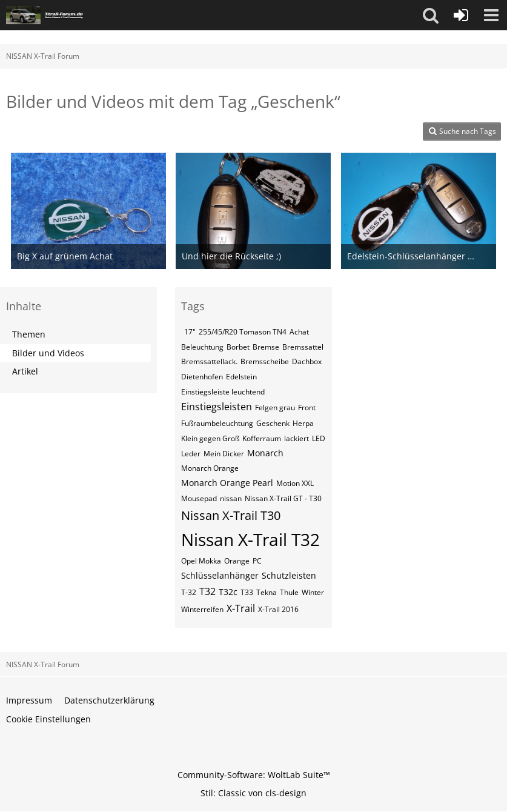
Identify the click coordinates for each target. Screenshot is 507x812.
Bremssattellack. (209, 361)
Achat (299, 332)
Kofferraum (262, 438)
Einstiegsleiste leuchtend (223, 392)
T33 (247, 592)
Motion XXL (295, 483)
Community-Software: (254, 775)
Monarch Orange (210, 468)
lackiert (297, 438)
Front (307, 408)
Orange (237, 561)
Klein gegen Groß (210, 438)
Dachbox (307, 361)
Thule (289, 592)
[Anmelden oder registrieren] (461, 15)
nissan (231, 498)
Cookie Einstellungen (48, 719)
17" (190, 332)
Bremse (266, 347)
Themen (29, 334)
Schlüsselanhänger (220, 575)
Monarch (265, 453)
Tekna (267, 592)
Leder (191, 454)
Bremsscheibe (265, 361)
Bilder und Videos (48, 353)
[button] (431, 15)
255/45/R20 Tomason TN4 (243, 332)
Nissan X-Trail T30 (231, 515)
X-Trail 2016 (278, 609)
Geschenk (273, 423)
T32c (228, 592)
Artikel (25, 371)
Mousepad (199, 498)
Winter (313, 592)
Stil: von (254, 793)
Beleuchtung (202, 347)
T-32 (189, 592)
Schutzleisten (289, 575)
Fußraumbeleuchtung (217, 423)
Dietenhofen (202, 377)
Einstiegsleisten (217, 407)
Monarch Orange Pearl (227, 483)
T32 (207, 591)
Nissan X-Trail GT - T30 (283, 498)
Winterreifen (202, 609)
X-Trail (241, 608)
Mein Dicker (224, 454)
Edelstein (241, 377)
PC (257, 561)
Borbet (238, 347)
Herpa (303, 423)
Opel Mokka (201, 561)
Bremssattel (303, 347)
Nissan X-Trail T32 (250, 539)
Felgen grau (275, 408)
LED (319, 438)
